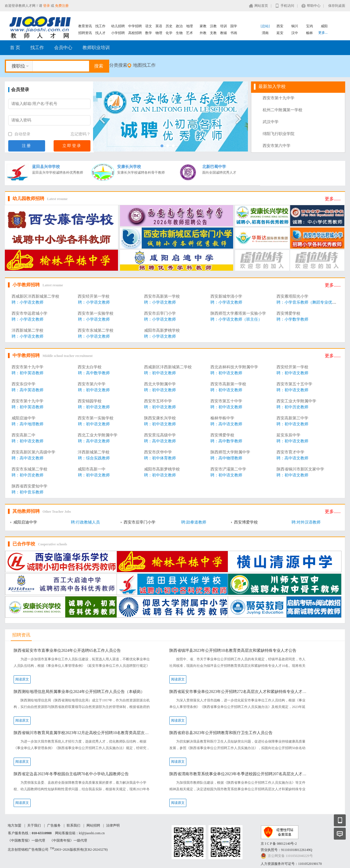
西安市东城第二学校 (96, 330)
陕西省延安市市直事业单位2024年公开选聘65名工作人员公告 (67, 651)
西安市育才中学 (290, 452)
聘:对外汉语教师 (306, 522)
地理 (189, 26)
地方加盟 (14, 825)
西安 (280, 26)
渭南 (265, 33)
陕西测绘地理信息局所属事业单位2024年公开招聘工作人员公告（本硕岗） (79, 692)
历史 (169, 26)
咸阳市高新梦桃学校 (162, 330)
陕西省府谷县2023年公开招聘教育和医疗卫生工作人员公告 (221, 733)
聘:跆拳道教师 (194, 522)
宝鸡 (309, 26)
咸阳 (324, 26)
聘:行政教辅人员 (85, 522)
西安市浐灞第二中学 (228, 469)
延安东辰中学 (288, 435)
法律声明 (113, 825)
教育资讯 (85, 26)
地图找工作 (144, 65)
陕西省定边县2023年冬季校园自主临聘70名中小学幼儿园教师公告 (71, 774)
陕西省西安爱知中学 (29, 486)
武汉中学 (271, 122)
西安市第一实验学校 (96, 313)
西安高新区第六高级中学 (33, 452)
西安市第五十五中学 (294, 384)
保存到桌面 (337, 6)
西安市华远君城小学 (29, 313)
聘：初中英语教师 (28, 373)
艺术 (189, 33)
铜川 (295, 26)
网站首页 (261, 6)
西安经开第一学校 (94, 296)
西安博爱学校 (288, 313)
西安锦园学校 (90, 401)
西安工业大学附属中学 (296, 401)
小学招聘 (118, 33)
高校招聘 (135, 33)
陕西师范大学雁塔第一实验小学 (238, 313)
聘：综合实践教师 (94, 458)
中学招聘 (135, 26)
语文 (149, 26)
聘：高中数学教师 (94, 373)
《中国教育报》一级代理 (26, 840)
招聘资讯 (85, 33)
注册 (27, 146)
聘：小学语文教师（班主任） (236, 319)
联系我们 (73, 825)
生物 (179, 33)
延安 (280, 33)
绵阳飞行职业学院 (279, 134)
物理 (159, 33)
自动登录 (19, 134)
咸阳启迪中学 (24, 418)
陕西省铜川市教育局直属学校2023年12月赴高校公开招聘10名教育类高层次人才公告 (83, 733)
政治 (179, 26)
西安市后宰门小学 (160, 313)
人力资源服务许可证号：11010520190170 (291, 864)
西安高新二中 (24, 435)
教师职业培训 (96, 48)
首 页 (15, 48)
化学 (169, 33)
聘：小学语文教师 (28, 302)
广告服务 (54, 825)
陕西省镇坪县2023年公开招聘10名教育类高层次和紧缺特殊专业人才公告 (233, 651)
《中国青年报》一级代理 (68, 840)
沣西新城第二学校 (28, 330)
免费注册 (62, 6)
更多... (323, 33)
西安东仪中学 (24, 384)
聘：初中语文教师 (160, 373)
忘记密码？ (81, 134)
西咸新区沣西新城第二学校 (35, 296)
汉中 (295, 33)
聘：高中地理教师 (28, 424)
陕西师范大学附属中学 (230, 452)
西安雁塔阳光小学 (292, 296)
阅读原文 (22, 679)
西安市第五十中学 (226, 401)
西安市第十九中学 (279, 98)
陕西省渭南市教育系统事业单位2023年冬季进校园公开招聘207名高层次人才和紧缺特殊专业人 (239, 774)
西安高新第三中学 (292, 418)
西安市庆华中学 (158, 452)
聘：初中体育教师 (160, 458)
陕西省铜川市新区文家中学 (300, 469)
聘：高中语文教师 (226, 424)
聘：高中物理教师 (226, 458)
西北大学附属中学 (160, 384)
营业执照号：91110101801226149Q (286, 850)
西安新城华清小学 (226, 296)
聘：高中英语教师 (28, 390)
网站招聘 (93, 825)
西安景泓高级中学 (160, 435)
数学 (149, 33)
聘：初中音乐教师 (28, 492)
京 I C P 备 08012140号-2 (279, 844)
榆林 (309, 33)
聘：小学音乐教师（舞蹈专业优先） (308, 302)
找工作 (100, 26)
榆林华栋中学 (222, 418)
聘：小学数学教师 (292, 319)
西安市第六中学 (277, 146)
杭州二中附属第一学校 (282, 110)
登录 (47, 6)
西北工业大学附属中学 (98, 435)
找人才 (100, 33)
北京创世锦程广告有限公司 (28, 850)
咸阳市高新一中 (92, 469)
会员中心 (63, 48)
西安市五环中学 (158, 401)
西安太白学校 (90, 367)
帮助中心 (314, 6)
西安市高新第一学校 (162, 296)
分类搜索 (118, 65)
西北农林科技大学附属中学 (234, 367)
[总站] (265, 26)
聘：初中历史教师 (292, 407)
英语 (159, 26)
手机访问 (287, 6)
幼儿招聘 (118, 26)
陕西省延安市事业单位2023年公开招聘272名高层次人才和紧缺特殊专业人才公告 (239, 692)
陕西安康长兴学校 (160, 418)
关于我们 (34, 825)
